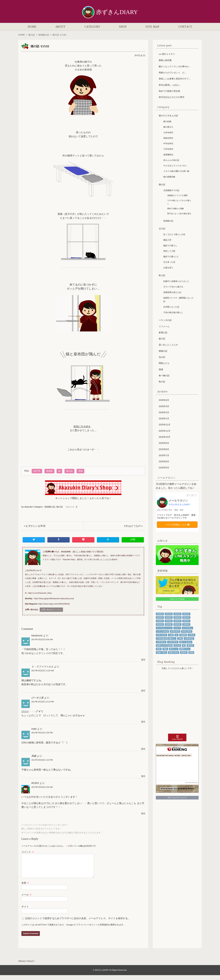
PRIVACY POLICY (26, 966)
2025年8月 (164, 449)
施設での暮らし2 (171, 257)
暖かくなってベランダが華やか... (175, 66)
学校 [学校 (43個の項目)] (180, 638)
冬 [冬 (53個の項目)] (176, 635)
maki (34, 729)
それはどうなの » (133, 526)
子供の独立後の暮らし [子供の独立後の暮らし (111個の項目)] (166, 638)
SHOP (123, 27)
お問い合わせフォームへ (51, 610)
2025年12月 (165, 425)
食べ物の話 (164, 376)
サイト (25, 911)
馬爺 (34, 756)
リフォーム (164, 326)
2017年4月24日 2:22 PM (42, 760)
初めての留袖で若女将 (169, 91)
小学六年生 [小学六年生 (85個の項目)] (173, 642)
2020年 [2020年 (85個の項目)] (177, 621)
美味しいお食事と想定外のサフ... (175, 79)
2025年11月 (165, 431)
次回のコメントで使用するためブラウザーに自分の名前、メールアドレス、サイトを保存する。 (78, 923)
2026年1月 (164, 418)
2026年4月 (164, 400)
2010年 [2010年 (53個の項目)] (160, 614)
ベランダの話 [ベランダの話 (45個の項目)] (162, 631)
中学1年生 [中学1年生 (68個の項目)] (175, 631)
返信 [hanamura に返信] (143, 660)
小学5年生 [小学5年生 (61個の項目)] (161, 642)
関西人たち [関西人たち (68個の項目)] (185, 649)
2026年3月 (164, 406)
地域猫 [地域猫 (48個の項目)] (183, 635)
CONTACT (185, 27)
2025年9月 (164, 443)
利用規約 (104, 930)
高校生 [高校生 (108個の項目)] (184, 653)
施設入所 (167, 240)
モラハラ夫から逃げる (173, 287)
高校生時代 (168, 138)
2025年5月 (164, 468)
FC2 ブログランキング (177, 798)
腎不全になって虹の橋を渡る (179, 214)
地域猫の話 (44, 35)
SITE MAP (152, 27)
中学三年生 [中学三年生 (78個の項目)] (187, 631)
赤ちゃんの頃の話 (171, 160)
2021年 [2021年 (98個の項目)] (186, 621)
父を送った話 (169, 262)
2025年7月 (164, 455)
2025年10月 (165, 437)
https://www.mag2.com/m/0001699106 (54, 604)
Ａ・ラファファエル (42, 667)
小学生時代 (168, 149)
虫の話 (162, 357)
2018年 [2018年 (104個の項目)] (160, 621)
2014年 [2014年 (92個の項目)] (160, 617)
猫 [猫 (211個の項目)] (184, 646)
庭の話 (162, 339)
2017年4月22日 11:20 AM (43, 671)
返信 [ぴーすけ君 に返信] (143, 722)
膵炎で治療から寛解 (176, 208)
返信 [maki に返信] (143, 749)
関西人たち (164, 363)
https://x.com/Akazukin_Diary (40, 593)
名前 (25, 888)
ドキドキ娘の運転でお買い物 (176, 171)
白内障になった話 (171, 307)
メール (27, 900)
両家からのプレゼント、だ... (172, 73)
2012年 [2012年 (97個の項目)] (177, 614)
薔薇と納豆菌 (165, 60)
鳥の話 (162, 382)
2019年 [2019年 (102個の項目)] (169, 621)
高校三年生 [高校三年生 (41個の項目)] (174, 653)
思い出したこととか (168, 345)
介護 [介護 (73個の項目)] (171, 635)
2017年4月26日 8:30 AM (42, 787)
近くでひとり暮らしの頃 (174, 234)
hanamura (37, 636)
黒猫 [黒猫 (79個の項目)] (191, 653)
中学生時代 (168, 144)
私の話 (162, 275)
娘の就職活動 (169, 177)
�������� (192, 782)
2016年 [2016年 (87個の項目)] (177, 617)
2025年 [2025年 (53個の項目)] (186, 624)
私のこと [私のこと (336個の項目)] (174, 649)
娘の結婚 (167, 121)
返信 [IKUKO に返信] (143, 813)
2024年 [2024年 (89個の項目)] (177, 624)
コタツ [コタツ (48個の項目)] (177, 628)
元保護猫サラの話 (171, 190)
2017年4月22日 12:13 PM (43, 702)
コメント (28, 852)
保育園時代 (168, 155)
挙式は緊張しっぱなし (169, 85)
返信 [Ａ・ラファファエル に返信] (143, 691)
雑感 (161, 369)
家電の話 (163, 333)
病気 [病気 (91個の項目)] (159, 649)
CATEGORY (92, 27)
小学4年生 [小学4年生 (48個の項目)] (189, 638)
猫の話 (32, 35)
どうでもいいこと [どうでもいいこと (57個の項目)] (164, 628)
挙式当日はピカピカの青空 (172, 97)
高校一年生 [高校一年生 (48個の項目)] (161, 653)
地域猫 (49, 471)
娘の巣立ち (168, 127)
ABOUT (61, 27)
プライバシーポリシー (87, 930)
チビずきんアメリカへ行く (175, 166)
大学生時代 (168, 133)
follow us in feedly (177, 599)
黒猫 (81, 471)
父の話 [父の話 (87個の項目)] (177, 646)
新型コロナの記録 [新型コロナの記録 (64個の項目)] (164, 646)
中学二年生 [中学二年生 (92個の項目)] (161, 635)
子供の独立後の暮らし (173, 312)
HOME (32, 27)
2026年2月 (164, 412)
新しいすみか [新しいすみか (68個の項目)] (186, 642)
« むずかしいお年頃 (35, 526)
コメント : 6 (71, 507)
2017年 (37, 471)
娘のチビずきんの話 (168, 116)
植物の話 (163, 351)
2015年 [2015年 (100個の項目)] (169, 617)
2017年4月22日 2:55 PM (42, 733)
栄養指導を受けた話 (172, 292)
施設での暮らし (170, 246)
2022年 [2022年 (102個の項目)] (160, 624)
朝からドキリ (169, 54)
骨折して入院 (169, 251)
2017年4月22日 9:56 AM (42, 639)
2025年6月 (164, 461)
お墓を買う (168, 268)
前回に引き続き (82, 427)
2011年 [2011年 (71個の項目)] (169, 614)
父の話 (162, 229)
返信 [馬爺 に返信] (143, 776)
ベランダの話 (165, 320)
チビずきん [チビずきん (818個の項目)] (187, 628)
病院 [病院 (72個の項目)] (165, 649)
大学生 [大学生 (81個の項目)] (191, 635)
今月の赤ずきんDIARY (179, 504)
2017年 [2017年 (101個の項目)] (186, 617)
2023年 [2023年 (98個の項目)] (169, 624)
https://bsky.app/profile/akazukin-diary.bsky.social (54, 599)
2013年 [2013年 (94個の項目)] (186, 614)
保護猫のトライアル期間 (177, 195)
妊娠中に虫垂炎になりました (176, 281)
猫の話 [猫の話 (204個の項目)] (190, 646)
